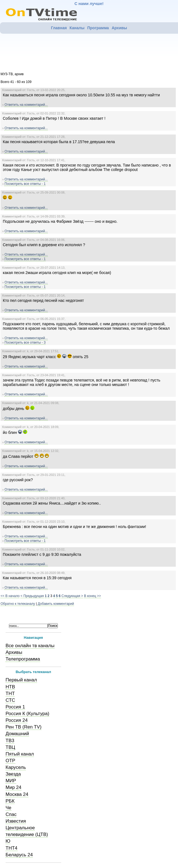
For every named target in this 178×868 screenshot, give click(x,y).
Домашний (17, 734)
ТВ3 (10, 741)
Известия (16, 821)
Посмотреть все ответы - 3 (25, 343)
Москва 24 (17, 794)
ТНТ (10, 694)
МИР (11, 781)
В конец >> (92, 596)
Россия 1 (15, 707)
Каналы (77, 28)
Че (8, 808)
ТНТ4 (12, 848)
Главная (59, 28)
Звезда (13, 774)
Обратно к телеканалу (18, 604)
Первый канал (21, 680)
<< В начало (10, 596)
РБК (10, 801)
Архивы (119, 28)
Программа (98, 28)
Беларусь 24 (19, 855)
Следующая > (72, 596)
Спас (11, 814)
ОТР (10, 761)
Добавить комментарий (56, 604)
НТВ (10, 687)
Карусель (16, 767)
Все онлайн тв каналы (30, 646)
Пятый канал (20, 754)
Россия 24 (17, 720)
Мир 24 (13, 787)
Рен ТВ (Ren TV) (24, 727)
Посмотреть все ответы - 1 (25, 184)
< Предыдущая (32, 596)
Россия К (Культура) (27, 714)
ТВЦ (10, 747)
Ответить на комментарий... (26, 105)
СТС (10, 700)
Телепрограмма (23, 659)
